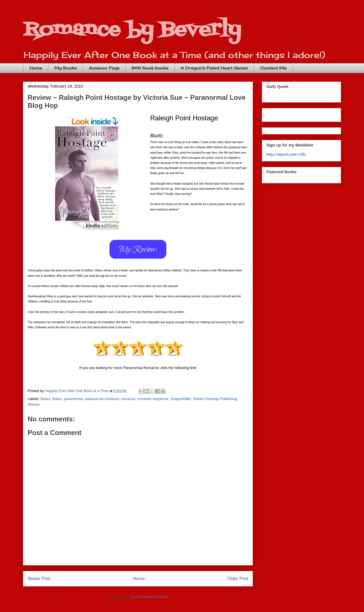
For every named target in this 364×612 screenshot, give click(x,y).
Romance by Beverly (132, 30)
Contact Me (273, 68)
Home (36, 68)
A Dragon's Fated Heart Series (214, 68)
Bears (45, 399)
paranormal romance (102, 399)
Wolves (34, 404)
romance (128, 399)
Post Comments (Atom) (149, 597)
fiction (57, 399)
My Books (66, 68)
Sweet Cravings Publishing (215, 399)
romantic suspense (153, 399)
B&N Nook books (150, 68)
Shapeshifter (181, 399)
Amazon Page (104, 68)
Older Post (238, 579)
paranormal (73, 399)
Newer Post (39, 579)
